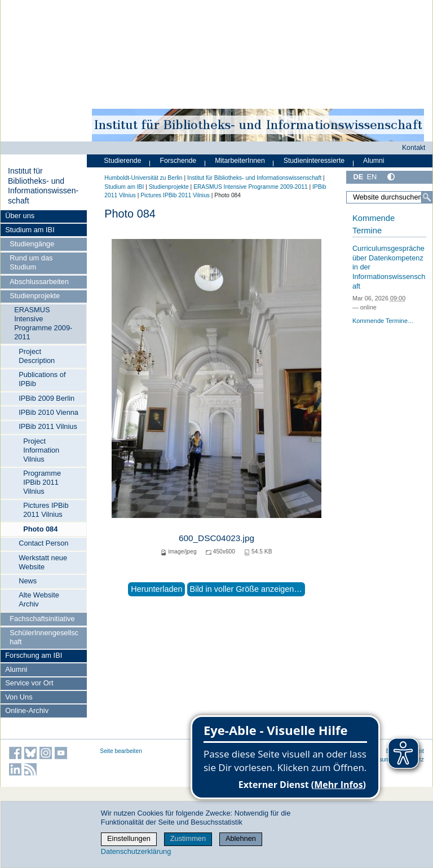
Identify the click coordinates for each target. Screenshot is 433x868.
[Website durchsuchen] (389, 197)
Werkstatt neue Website (43, 562)
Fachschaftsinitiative (42, 619)
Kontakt (414, 148)
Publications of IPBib (42, 379)
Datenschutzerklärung (136, 851)
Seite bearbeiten (121, 751)
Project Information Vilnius (41, 450)
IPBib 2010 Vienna (48, 412)
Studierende (122, 161)
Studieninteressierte (314, 161)
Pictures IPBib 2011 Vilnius (46, 510)
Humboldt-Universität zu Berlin (143, 178)
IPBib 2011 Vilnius (48, 426)
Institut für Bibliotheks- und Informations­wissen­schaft (43, 186)
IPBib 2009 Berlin (47, 398)
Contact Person (43, 543)
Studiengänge (32, 244)
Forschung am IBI (34, 655)
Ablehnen (241, 838)
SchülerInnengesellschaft (44, 637)
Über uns (20, 216)
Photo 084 (40, 529)
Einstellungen (129, 838)
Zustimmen (188, 838)
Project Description (37, 356)
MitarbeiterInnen (240, 161)
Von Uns (19, 697)
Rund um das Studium (31, 262)
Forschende (178, 161)
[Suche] (427, 197)
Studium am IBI (30, 230)
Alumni (16, 669)
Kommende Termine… (383, 321)
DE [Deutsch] (358, 177)
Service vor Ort (29, 683)
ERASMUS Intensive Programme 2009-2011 (43, 323)
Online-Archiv (27, 710)
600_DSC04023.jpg (216, 538)
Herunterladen (156, 589)
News (28, 581)
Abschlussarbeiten (39, 282)
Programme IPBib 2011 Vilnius (42, 482)
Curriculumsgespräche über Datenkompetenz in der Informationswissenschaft (389, 267)
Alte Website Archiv (39, 599)
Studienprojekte (35, 296)
